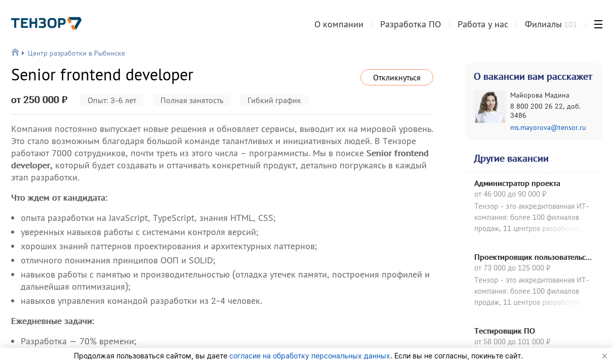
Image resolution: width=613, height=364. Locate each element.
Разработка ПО (411, 27)
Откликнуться (397, 77)
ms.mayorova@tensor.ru (548, 127)
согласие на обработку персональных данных (310, 356)
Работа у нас (483, 27)
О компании (339, 27)
